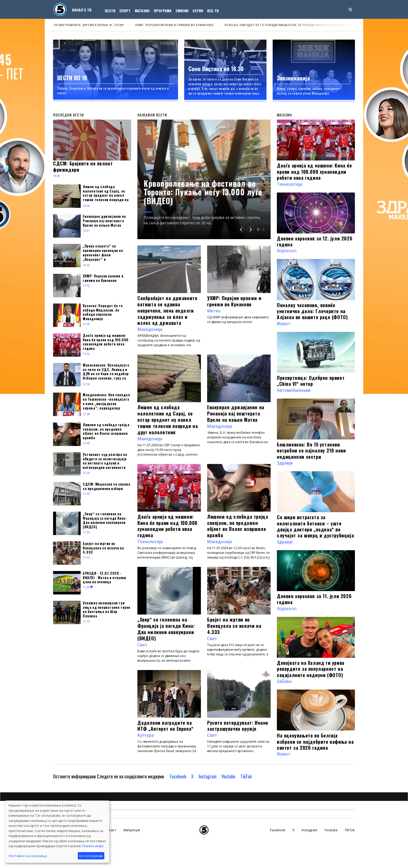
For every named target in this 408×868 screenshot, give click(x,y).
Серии (198, 11)
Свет (147, 174)
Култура (146, 735)
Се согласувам (91, 856)
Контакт (109, 830)
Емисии (182, 11)
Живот (284, 324)
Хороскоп (287, 251)
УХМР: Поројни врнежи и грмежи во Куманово (180, 25)
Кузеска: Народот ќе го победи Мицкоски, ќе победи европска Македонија (295, 25)
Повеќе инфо (93, 846)
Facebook (178, 776)
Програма (163, 11)
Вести (110, 11)
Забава (284, 681)
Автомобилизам (294, 390)
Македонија (150, 329)
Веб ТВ (213, 11)
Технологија (150, 542)
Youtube (228, 776)
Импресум (132, 830)
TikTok (246, 776)
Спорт (125, 11)
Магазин (142, 11)
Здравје (285, 463)
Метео (214, 311)
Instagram (208, 776)
